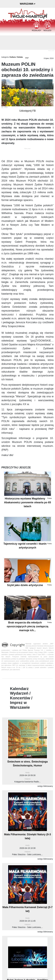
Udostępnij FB (27, 111)
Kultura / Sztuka (16, 57)
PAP (27, 58)
